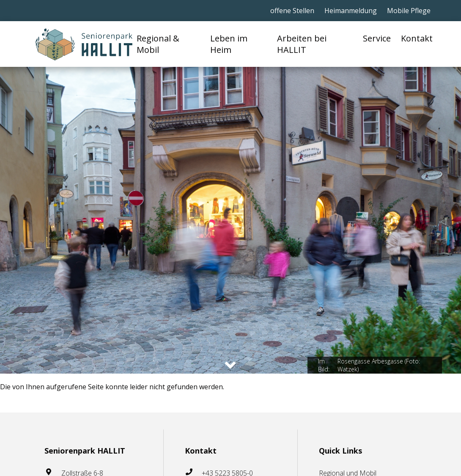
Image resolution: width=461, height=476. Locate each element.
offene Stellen (292, 11)
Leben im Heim (229, 44)
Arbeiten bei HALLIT (302, 44)
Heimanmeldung (351, 11)
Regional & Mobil (158, 44)
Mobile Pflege (409, 11)
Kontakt (417, 38)
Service (377, 38)
